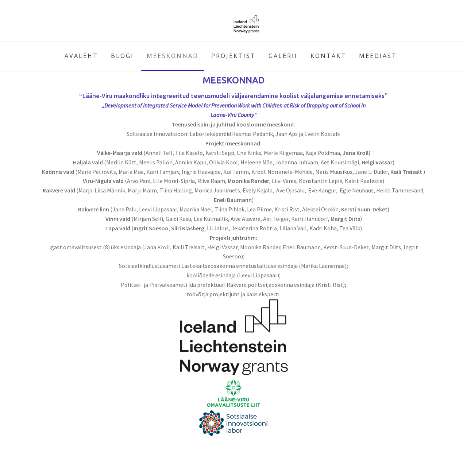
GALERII (283, 56)
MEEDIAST (378, 56)
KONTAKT (328, 56)
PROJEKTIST (233, 56)
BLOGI (122, 56)
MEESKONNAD (173, 56)
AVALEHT (81, 56)
